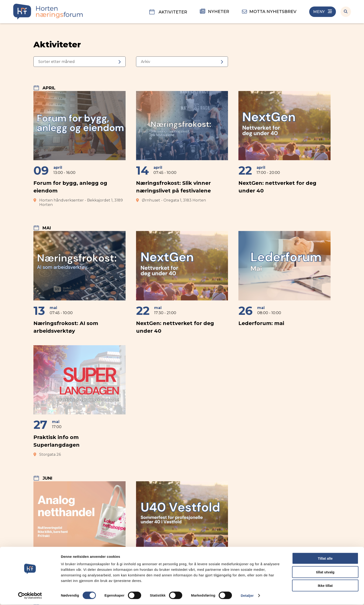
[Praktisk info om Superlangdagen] (80, 401)
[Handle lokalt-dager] (80, 533)
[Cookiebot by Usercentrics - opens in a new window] (30, 596)
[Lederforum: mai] (284, 285)
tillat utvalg (325, 572)
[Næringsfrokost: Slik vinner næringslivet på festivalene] (182, 149)
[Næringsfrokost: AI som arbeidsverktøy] (80, 285)
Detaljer (247, 596)
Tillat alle (325, 559)
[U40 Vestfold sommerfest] (182, 533)
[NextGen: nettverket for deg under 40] (284, 149)
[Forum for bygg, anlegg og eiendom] (80, 149)
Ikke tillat (325, 586)
